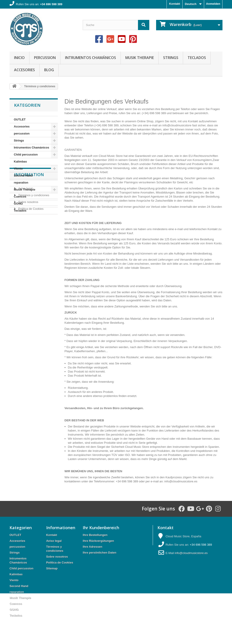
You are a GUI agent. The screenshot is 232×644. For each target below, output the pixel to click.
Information (29, 228)
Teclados (197, 58)
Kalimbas (20, 162)
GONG (18, 204)
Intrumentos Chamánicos (91, 58)
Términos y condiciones (33, 247)
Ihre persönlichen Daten (99, 553)
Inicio (19, 58)
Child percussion (26, 155)
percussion (45, 58)
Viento (18, 169)
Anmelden (213, 4)
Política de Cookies (30, 260)
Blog (49, 70)
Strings (171, 58)
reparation (21, 183)
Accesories (24, 70)
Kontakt (174, 4)
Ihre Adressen (92, 547)
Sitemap (52, 568)
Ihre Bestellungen (95, 535)
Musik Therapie (140, 58)
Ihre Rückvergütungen (98, 541)
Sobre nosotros (28, 254)
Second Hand (23, 176)
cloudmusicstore (183, 481)
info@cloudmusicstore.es (191, 553)
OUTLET (20, 119)
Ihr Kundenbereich (101, 528)
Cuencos (20, 197)
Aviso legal (25, 240)
